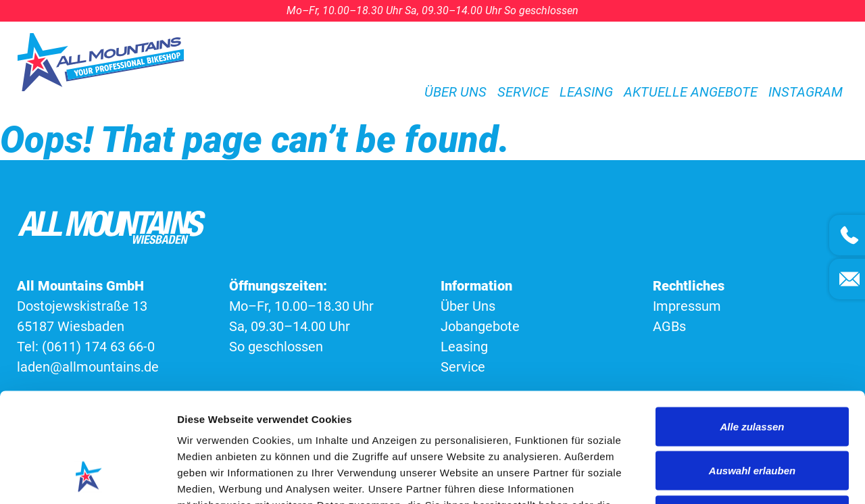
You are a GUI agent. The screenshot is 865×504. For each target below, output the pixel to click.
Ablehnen (752, 415)
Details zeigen (719, 477)
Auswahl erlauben (752, 371)
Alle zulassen (752, 327)
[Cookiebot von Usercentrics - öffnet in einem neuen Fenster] (88, 478)
